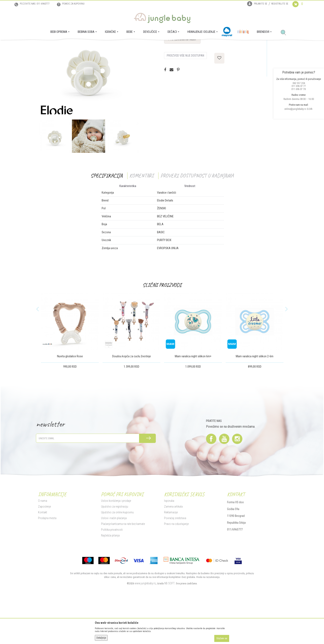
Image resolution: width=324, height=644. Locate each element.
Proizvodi (58, 46)
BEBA (95, 46)
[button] (285, 33)
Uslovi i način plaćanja (114, 559)
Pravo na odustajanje (176, 565)
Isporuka (169, 541)
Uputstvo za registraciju (115, 547)
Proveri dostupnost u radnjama (197, 216)
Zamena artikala (173, 547)
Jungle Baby (44, 46)
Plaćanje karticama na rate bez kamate (123, 565)
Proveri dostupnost (182, 80)
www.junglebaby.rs (145, 624)
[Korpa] (301, 8)
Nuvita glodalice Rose (70, 397)
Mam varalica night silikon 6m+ (193, 397)
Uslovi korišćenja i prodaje (116, 541)
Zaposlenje (44, 547)
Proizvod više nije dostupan (185, 96)
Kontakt (43, 553)
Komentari (141, 216)
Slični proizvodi (162, 326)
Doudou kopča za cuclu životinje (132, 397)
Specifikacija (107, 216)
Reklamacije (171, 553)
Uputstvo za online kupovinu (117, 553)
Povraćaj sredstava (175, 559)
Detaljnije (101, 638)
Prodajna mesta (47, 559)
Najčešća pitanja (110, 576)
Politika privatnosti (112, 570)
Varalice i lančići (110, 46)
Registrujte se (280, 4)
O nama (43, 541)
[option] (88, 108)
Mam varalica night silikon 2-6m (255, 397)
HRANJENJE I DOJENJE (78, 46)
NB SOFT (169, 624)
